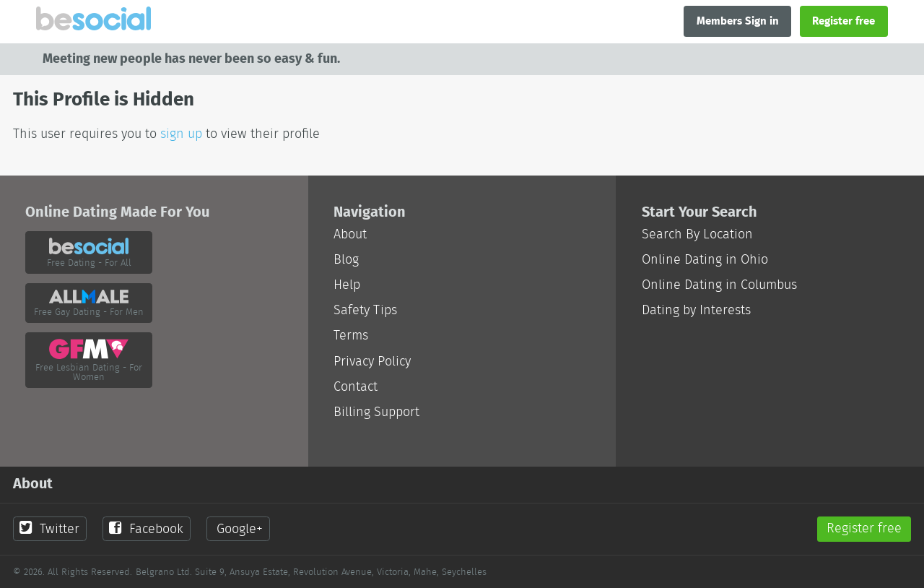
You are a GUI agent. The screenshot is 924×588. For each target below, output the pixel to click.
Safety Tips (365, 310)
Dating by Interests (696, 310)
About (350, 234)
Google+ (240, 529)
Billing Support (376, 412)
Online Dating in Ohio (705, 260)
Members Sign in (738, 21)
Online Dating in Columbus (719, 285)
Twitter (49, 529)
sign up (181, 134)
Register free (844, 21)
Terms (351, 336)
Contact (356, 387)
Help (347, 285)
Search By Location (697, 234)
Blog (346, 260)
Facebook (146, 529)
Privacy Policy (372, 362)
